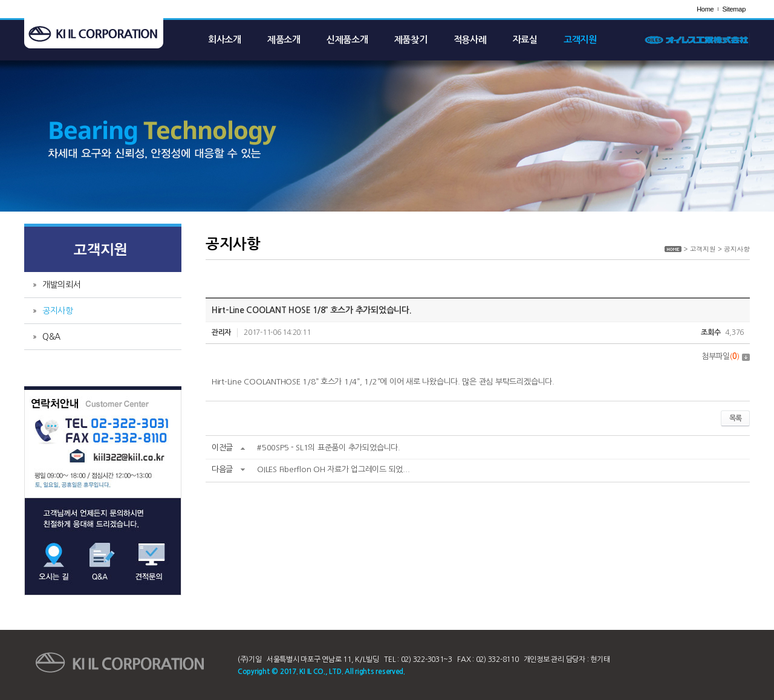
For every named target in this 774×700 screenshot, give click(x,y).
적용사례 (470, 40)
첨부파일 (726, 356)
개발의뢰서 (62, 285)
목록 (735, 418)
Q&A (51, 337)
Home (705, 9)
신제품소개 (347, 40)
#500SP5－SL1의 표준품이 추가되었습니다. (328, 448)
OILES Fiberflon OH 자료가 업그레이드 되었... (333, 469)
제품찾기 (411, 40)
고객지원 (580, 40)
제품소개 (284, 40)
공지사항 (58, 311)
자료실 (525, 40)
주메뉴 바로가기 (0, 0)
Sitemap (734, 9)
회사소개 (225, 40)
